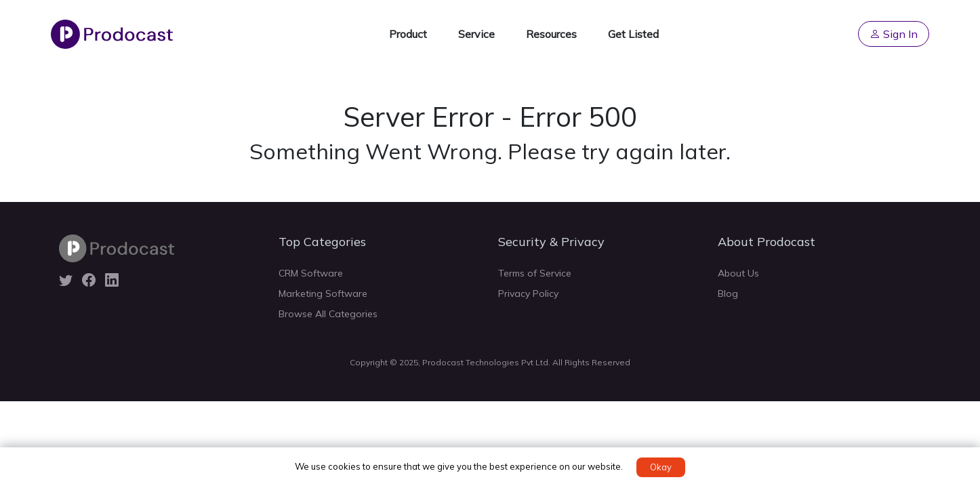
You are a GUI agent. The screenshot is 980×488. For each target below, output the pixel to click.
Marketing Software (323, 293)
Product (408, 34)
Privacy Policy (528, 293)
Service (476, 34)
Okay (661, 467)
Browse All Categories (328, 314)
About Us (738, 273)
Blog (728, 293)
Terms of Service (535, 273)
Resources (551, 34)
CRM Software (311, 273)
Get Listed (633, 34)
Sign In (894, 34)
